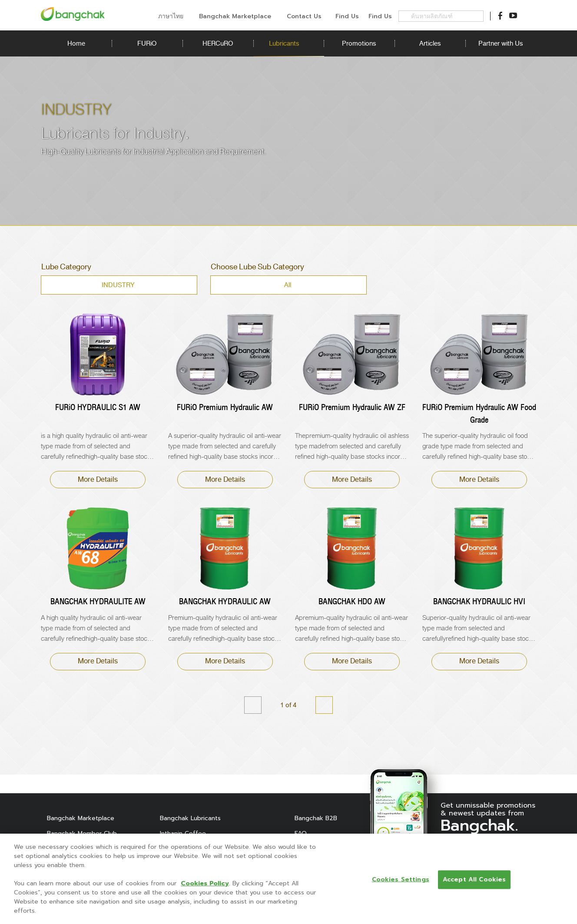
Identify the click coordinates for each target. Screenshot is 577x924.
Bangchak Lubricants (190, 818)
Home (76, 43)
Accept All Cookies (474, 879)
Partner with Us (501, 43)
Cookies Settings (401, 879)
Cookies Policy (205, 883)
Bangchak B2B (316, 818)
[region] (288, 879)
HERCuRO (218, 43)
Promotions (359, 43)
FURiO (147, 43)
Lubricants (288, 43)
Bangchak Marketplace (81, 818)
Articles (430, 43)
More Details (98, 479)
